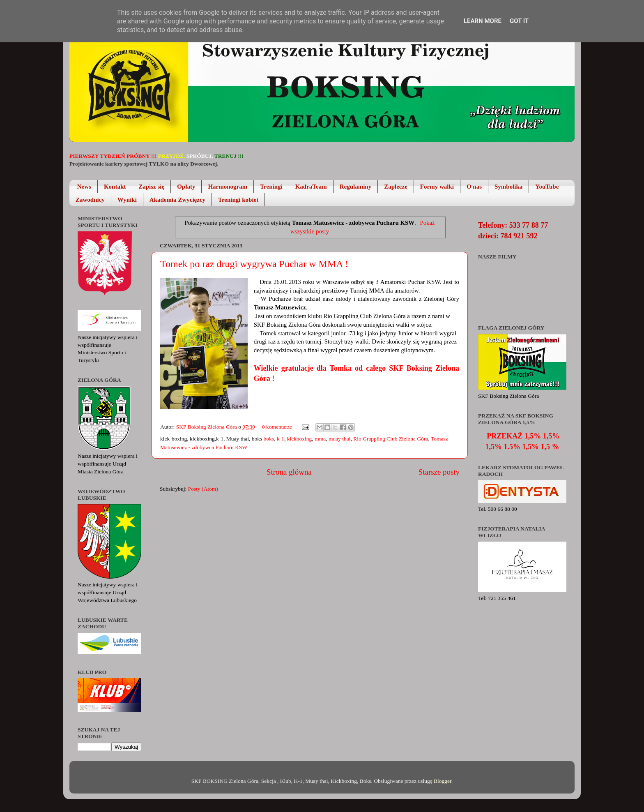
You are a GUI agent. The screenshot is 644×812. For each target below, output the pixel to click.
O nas (474, 187)
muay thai (340, 439)
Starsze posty (439, 472)
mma (320, 439)
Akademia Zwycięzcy (177, 200)
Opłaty (186, 187)
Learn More (483, 21)
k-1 (281, 439)
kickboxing (300, 439)
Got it (519, 21)
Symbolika (508, 187)
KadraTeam (311, 187)
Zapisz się (151, 187)
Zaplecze (396, 187)
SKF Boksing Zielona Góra (207, 427)
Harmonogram (228, 187)
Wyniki (127, 200)
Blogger (443, 781)
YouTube (547, 187)
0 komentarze (277, 427)
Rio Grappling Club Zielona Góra (391, 439)
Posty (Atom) (203, 489)
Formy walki (437, 187)
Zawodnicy (90, 200)
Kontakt (115, 187)
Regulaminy (356, 187)
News (84, 187)
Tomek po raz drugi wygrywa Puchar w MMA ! (254, 264)
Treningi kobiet (238, 200)
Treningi (271, 187)
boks (269, 439)
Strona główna (289, 472)
